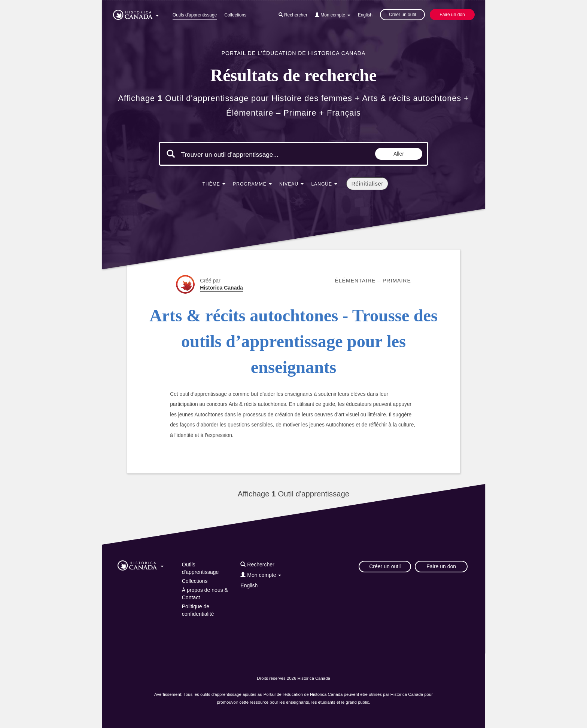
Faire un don (452, 15)
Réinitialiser (367, 184)
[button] (136, 13)
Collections (235, 15)
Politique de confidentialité (198, 610)
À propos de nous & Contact (205, 594)
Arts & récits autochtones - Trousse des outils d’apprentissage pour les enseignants (293, 342)
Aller (399, 154)
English (365, 15)
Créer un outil (402, 15)
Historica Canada (221, 288)
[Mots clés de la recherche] (244, 155)
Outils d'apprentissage (195, 15)
